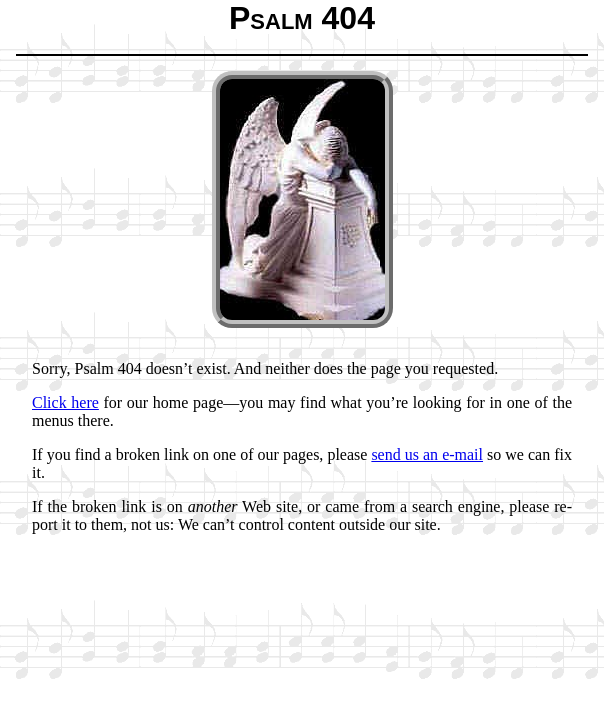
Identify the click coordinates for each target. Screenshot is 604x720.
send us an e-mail (427, 454)
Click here (65, 402)
